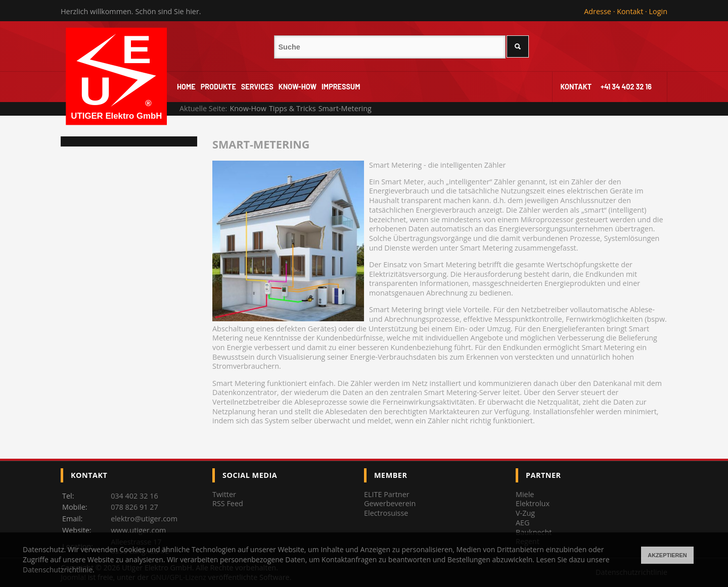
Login (658, 11)
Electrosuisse (386, 513)
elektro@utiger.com (144, 519)
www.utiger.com (138, 530)
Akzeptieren (667, 555)
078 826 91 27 (134, 507)
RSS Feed (228, 503)
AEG (523, 523)
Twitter (224, 494)
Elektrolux (533, 503)
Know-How (298, 87)
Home (186, 87)
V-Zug (525, 513)
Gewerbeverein (390, 503)
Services (257, 87)
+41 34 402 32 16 (626, 87)
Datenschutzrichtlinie (58, 570)
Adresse (598, 11)
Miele (525, 494)
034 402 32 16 (134, 496)
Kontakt (630, 11)
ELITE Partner (387, 494)
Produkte (218, 87)
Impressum (341, 87)
